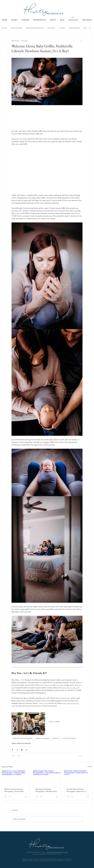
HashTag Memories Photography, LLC (46, 854)
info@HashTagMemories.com (57, 852)
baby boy (56, 738)
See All (90, 766)
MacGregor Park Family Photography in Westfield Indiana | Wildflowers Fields (47, 790)
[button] (90, 28)
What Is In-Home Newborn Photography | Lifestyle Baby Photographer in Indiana (14, 790)
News (85, 28)
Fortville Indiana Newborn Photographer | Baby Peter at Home (76, 790)
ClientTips (62, 28)
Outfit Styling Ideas (74, 28)
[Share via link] (27, 750)
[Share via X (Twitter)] (17, 750)
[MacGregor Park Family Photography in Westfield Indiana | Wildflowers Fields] (47, 778)
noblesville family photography (23, 738)
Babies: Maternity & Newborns (35, 28)
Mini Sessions (51, 28)
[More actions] (81, 41)
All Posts (4, 28)
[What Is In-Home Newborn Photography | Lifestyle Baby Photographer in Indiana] (16, 778)
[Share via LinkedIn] (22, 750)
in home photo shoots (69, 738)
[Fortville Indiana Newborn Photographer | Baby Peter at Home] (78, 778)
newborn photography (43, 738)
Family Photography (17, 28)
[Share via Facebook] (12, 750)
